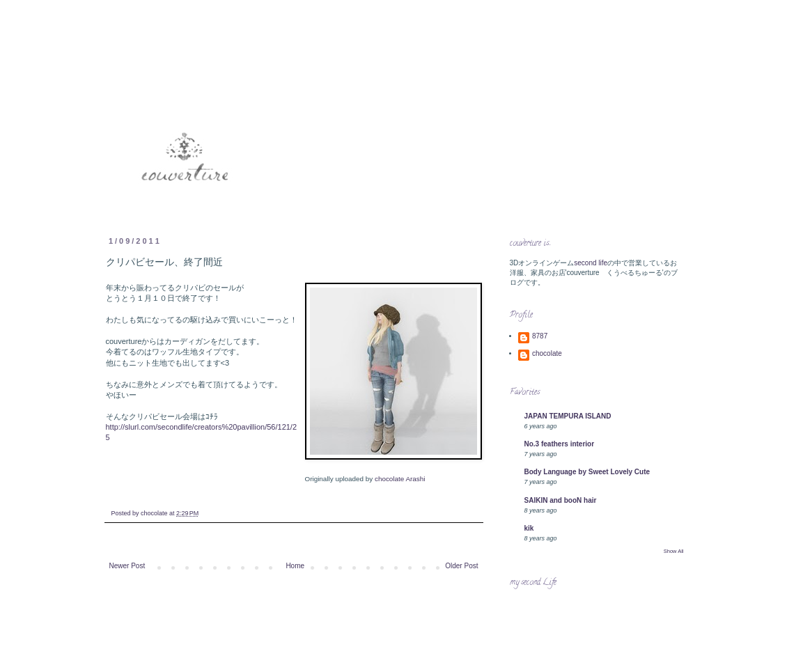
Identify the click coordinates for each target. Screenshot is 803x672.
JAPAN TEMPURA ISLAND (568, 416)
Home (295, 566)
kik (529, 528)
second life (591, 263)
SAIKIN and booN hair (561, 500)
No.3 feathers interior (560, 444)
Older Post (461, 566)
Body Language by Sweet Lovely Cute (587, 472)
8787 (540, 336)
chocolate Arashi (400, 479)
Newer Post (127, 566)
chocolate (547, 353)
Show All (674, 551)
